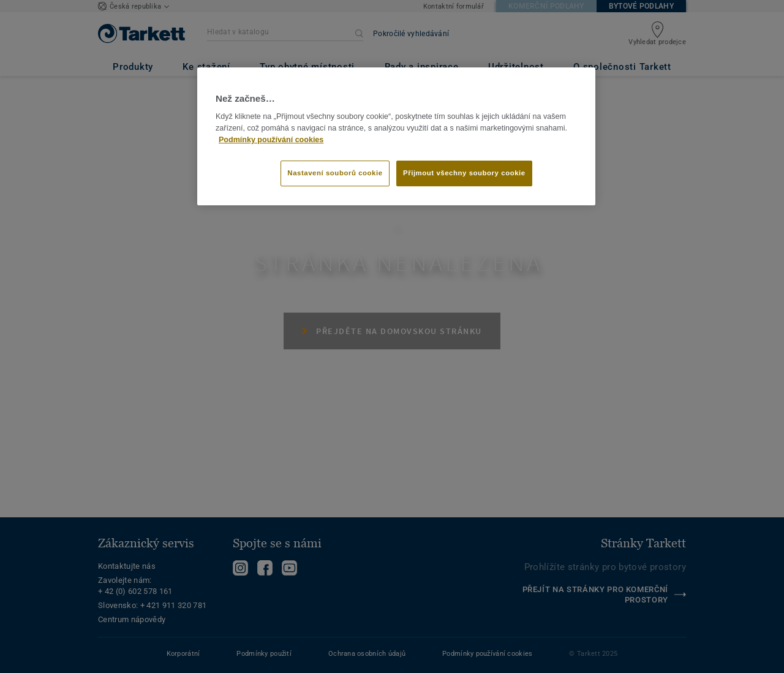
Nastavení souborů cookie (335, 173)
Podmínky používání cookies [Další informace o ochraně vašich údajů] (271, 140)
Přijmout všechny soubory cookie (464, 173)
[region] (396, 137)
